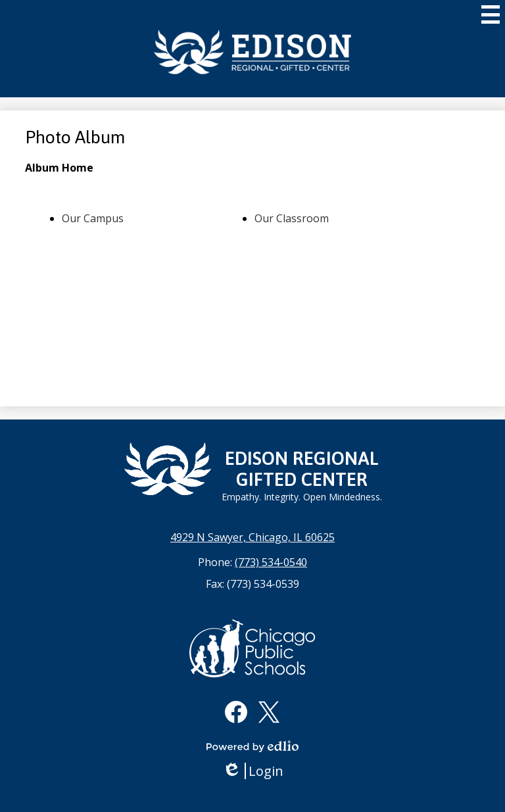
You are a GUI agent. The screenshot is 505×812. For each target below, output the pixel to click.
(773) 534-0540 (271, 562)
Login (253, 771)
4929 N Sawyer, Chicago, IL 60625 (252, 537)
